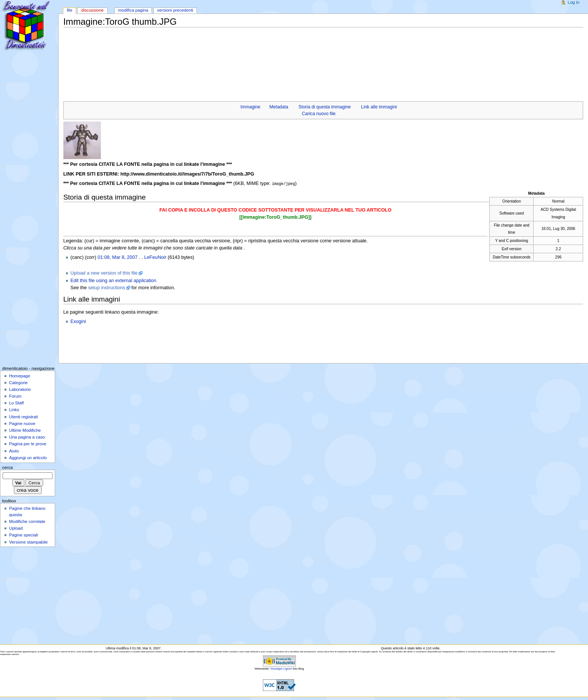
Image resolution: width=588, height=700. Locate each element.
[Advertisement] (200, 45)
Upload (16, 528)
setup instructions (107, 287)
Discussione (93, 10)
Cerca (7, 467)
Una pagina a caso (27, 437)
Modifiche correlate (27, 521)
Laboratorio (20, 389)
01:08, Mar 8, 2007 (118, 257)
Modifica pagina (133, 10)
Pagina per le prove (28, 443)
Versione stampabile (28, 542)
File (70, 10)
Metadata (279, 107)
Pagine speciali (23, 535)
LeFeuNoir (155, 257)
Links (14, 409)
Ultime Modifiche (25, 430)
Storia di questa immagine (325, 107)
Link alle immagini (379, 107)
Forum (15, 396)
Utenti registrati (23, 416)
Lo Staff (16, 403)
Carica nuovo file (319, 114)
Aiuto (14, 451)
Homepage (19, 376)
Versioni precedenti (175, 10)
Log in (574, 2)
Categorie (18, 382)
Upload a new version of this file (104, 273)
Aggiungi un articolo (28, 457)
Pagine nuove (22, 423)
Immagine (250, 107)
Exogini (78, 321)
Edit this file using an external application (113, 280)
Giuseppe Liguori (281, 668)
